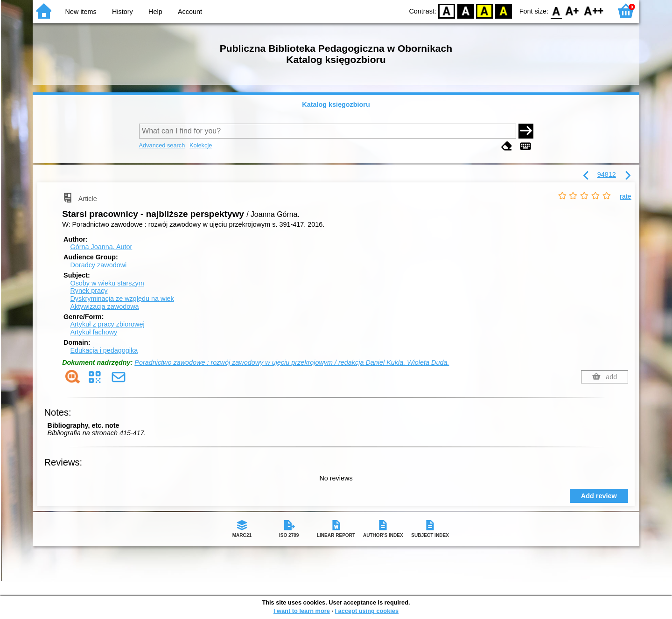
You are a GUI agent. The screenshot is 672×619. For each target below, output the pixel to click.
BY (503, 10)
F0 (556, 10)
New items (81, 12)
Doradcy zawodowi (98, 265)
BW (466, 10)
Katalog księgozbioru (336, 104)
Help (155, 12)
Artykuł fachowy (94, 332)
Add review (599, 496)
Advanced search (162, 145)
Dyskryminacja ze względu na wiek (122, 299)
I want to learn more (302, 611)
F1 (572, 10)
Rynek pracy (89, 291)
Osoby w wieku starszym (107, 283)
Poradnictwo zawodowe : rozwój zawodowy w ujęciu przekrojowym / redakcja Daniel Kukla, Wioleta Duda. (292, 362)
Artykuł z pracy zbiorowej (107, 324)
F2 (594, 10)
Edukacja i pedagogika (104, 350)
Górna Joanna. (101, 247)
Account (190, 12)
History (122, 12)
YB (485, 10)
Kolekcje (201, 145)
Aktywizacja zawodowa (104, 306)
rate (626, 196)
